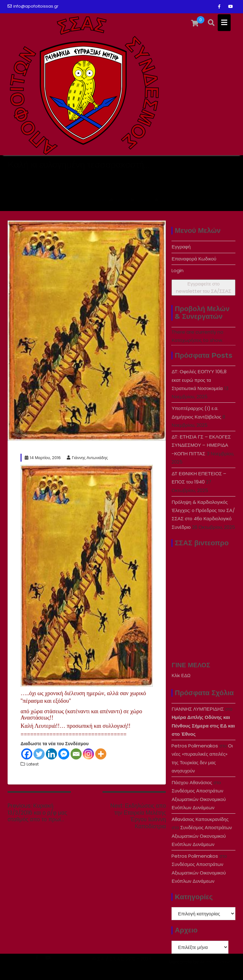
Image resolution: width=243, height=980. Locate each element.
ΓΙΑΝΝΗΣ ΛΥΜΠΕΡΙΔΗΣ (198, 709)
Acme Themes (216, 970)
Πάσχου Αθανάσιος (192, 782)
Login (178, 270)
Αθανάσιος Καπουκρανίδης (200, 819)
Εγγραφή (181, 247)
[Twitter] (39, 754)
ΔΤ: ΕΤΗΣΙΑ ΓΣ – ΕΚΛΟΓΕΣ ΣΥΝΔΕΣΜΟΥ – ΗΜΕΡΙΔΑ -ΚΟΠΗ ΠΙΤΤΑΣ (201, 445)
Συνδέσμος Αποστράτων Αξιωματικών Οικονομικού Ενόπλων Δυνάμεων (199, 799)
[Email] (76, 754)
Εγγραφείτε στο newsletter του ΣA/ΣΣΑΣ (204, 287)
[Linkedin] (51, 754)
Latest (33, 764)
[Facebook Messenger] (64, 754)
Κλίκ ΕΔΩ (181, 676)
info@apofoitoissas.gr (33, 6)
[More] (101, 754)
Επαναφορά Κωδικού (194, 259)
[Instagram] (88, 754)
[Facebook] (27, 754)
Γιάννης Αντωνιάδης (87, 458)
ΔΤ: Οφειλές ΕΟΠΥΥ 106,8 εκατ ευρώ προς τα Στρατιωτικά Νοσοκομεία (199, 380)
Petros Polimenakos (195, 746)
